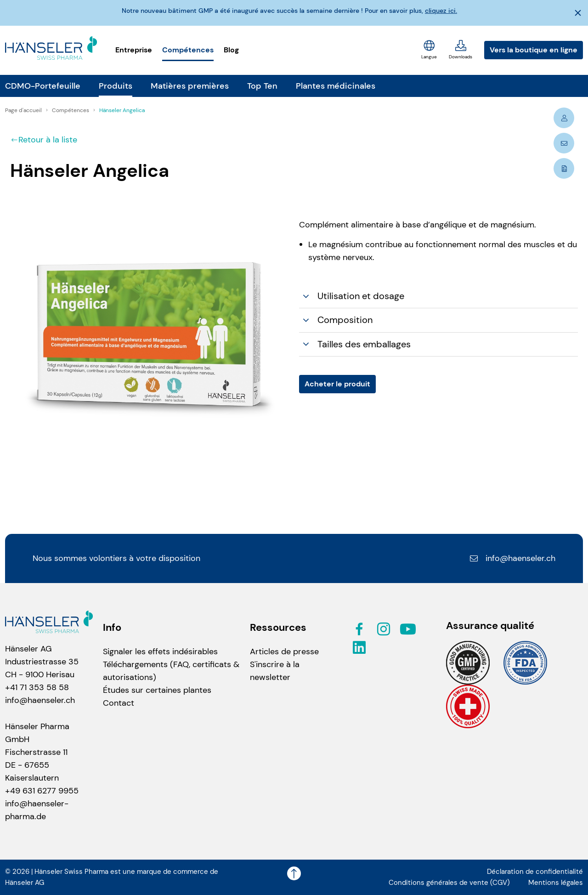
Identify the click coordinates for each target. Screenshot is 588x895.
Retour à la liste (44, 140)
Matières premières (190, 86)
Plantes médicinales (336, 86)
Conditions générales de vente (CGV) (449, 883)
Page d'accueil (24, 110)
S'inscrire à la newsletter (275, 671)
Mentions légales (556, 883)
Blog (231, 50)
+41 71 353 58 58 (37, 687)
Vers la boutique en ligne (534, 50)
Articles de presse (284, 651)
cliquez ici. (441, 11)
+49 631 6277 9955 (42, 791)
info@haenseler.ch (512, 558)
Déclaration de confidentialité (535, 872)
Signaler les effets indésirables (160, 651)
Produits (116, 86)
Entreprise (134, 50)
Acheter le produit (337, 384)
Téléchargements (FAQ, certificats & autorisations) (171, 671)
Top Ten (262, 86)
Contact (119, 703)
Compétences (188, 50)
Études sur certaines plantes (157, 690)
